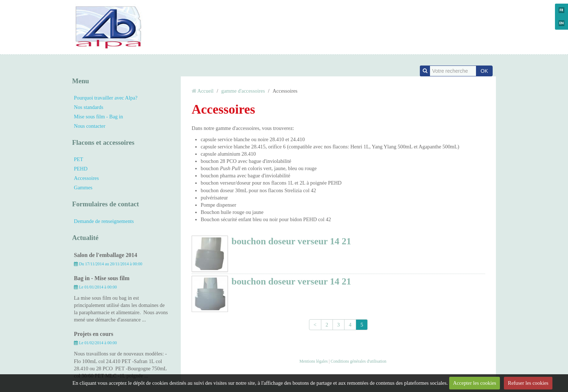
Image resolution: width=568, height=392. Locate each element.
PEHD (81, 169)
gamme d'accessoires (243, 91)
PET (79, 159)
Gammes (83, 187)
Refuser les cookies (528, 383)
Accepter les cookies (475, 383)
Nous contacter (90, 126)
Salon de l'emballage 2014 (106, 255)
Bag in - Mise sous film (102, 278)
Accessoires (86, 178)
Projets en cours (94, 334)
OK (484, 71)
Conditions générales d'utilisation (359, 361)
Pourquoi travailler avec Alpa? (106, 98)
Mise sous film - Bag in (99, 117)
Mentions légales (313, 361)
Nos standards (89, 107)
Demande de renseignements (104, 221)
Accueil (206, 91)
